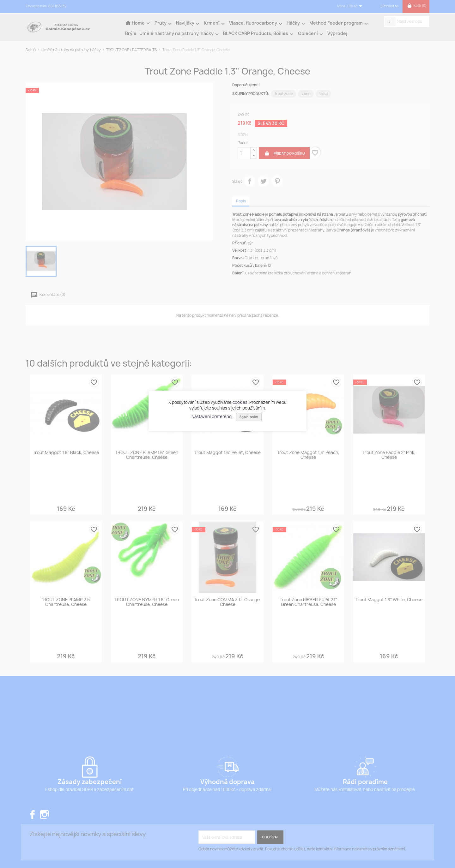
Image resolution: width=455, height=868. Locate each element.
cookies (240, 402)
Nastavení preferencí (212, 416)
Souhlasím (249, 417)
